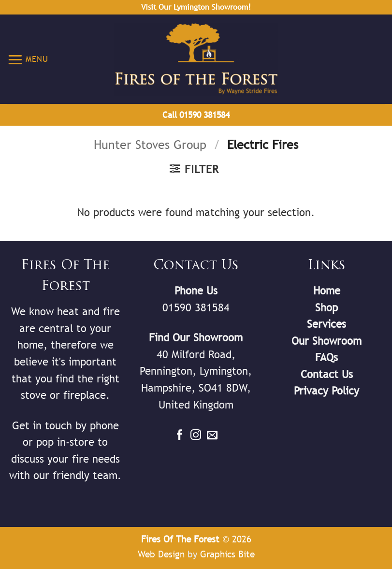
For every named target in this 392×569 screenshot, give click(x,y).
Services (327, 324)
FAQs (327, 357)
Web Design (161, 554)
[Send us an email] (212, 436)
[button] (28, 59)
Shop (327, 308)
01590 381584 (196, 308)
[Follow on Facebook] (180, 436)
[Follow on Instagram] (196, 436)
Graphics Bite (227, 554)
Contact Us (327, 374)
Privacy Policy (327, 391)
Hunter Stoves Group (150, 145)
